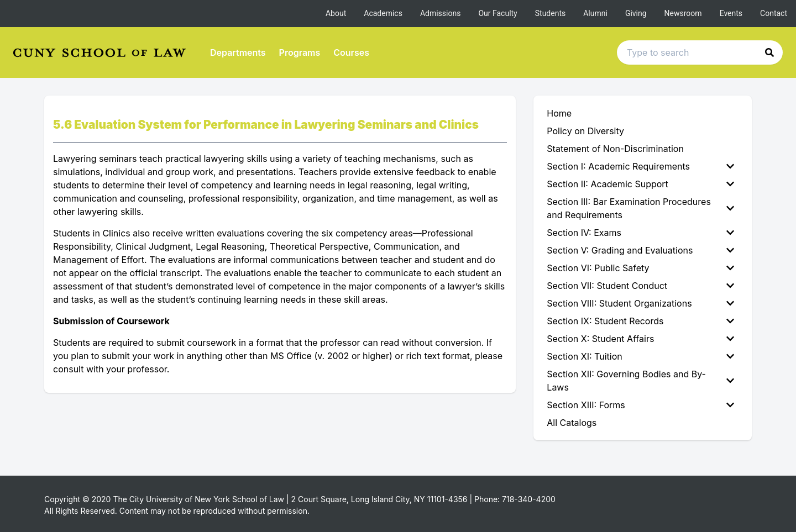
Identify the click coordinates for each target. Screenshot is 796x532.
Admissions (441, 13)
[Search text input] (700, 52)
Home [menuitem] (559, 113)
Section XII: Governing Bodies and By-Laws (640, 381)
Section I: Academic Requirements (640, 166)
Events (731, 13)
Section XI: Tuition (640, 356)
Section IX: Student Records (640, 321)
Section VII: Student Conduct (640, 286)
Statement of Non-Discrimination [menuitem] (615, 149)
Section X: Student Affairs (640, 339)
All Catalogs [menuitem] (572, 423)
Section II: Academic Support (640, 184)
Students (550, 13)
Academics (383, 13)
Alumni (595, 13)
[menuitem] (643, 166)
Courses (351, 52)
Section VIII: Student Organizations (640, 303)
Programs (300, 52)
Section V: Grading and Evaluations (640, 250)
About (336, 13)
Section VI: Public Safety (640, 268)
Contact (774, 13)
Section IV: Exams (640, 233)
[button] (769, 52)
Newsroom (683, 13)
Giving (636, 13)
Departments (238, 52)
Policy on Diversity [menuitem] (585, 131)
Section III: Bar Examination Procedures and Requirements (640, 208)
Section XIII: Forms (640, 405)
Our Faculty (498, 13)
